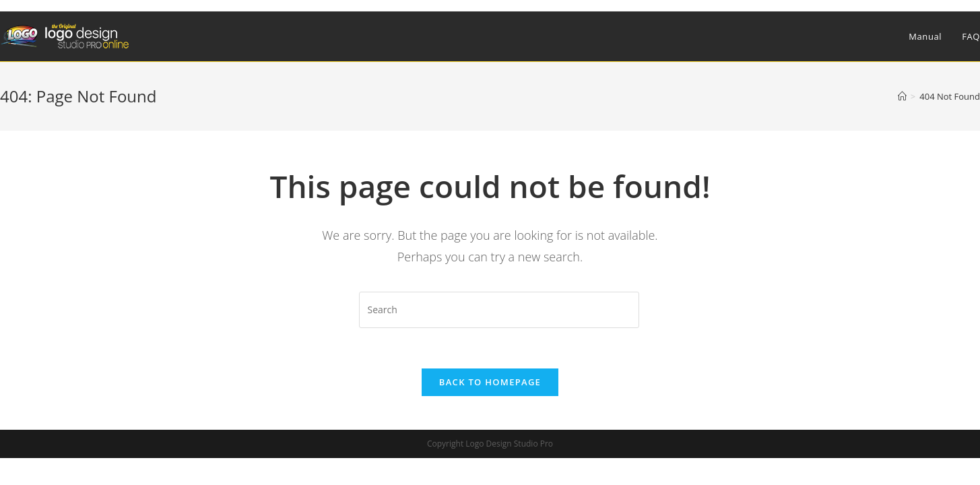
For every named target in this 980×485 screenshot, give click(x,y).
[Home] (902, 96)
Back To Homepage (490, 382)
